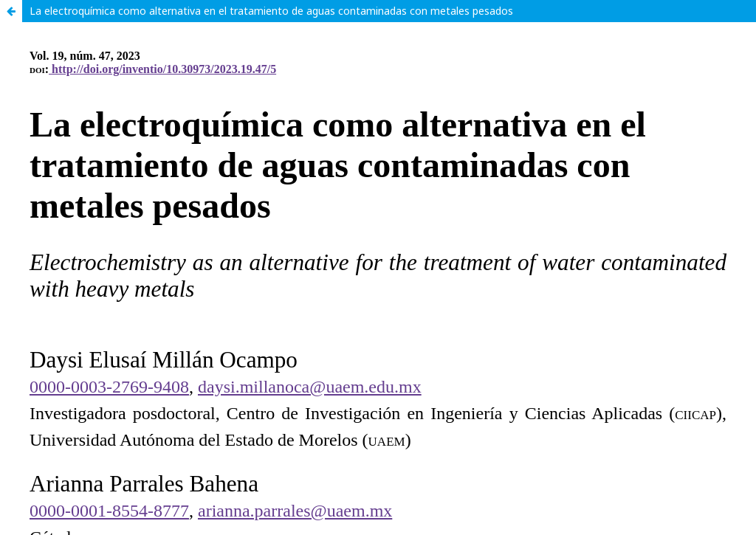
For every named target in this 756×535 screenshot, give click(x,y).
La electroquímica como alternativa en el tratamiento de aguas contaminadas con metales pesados (271, 11)
